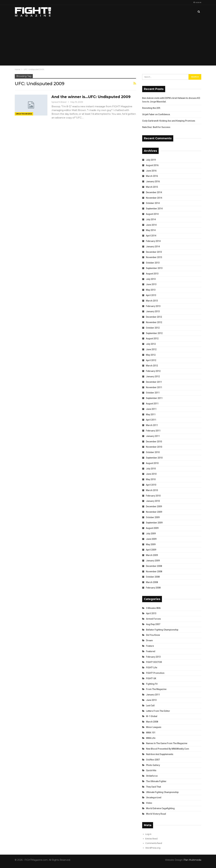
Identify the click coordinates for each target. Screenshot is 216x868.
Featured (151, 651)
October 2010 (153, 452)
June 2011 (151, 409)
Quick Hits (151, 770)
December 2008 (154, 566)
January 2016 (153, 181)
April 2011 (151, 420)
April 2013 (151, 295)
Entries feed (151, 839)
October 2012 (153, 328)
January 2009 (153, 561)
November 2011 (154, 387)
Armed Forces (153, 619)
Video (149, 803)
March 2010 (152, 490)
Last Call (150, 706)
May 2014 (151, 230)
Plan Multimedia (192, 860)
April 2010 (151, 485)
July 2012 (151, 344)
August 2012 (152, 339)
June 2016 (151, 171)
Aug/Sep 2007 (153, 624)
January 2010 (153, 501)
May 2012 (151, 355)
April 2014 (151, 236)
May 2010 (151, 479)
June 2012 (151, 349)
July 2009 (151, 534)
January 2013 (153, 311)
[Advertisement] (108, 42)
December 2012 (154, 317)
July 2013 (151, 279)
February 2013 (153, 306)
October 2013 (153, 263)
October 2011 (153, 393)
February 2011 (153, 431)
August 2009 (152, 528)
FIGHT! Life (152, 668)
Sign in (197, 2)
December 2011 (154, 382)
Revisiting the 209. (151, 108)
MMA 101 (151, 733)
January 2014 (153, 247)
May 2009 (151, 544)
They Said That (153, 787)
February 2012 (153, 371)
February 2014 (153, 241)
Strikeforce (152, 776)
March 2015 (152, 187)
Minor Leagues (154, 727)
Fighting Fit (152, 684)
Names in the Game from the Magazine (167, 743)
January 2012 (153, 376)
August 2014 (152, 214)
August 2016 (152, 165)
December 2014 (154, 192)
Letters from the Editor (158, 711)
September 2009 (154, 523)
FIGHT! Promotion (155, 673)
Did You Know (153, 635)
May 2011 (151, 414)
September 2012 (154, 333)
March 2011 (152, 425)
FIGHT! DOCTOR (154, 662)
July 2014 (151, 219)
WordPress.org (153, 848)
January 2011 (153, 436)
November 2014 (154, 198)
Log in (148, 834)
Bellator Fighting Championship (162, 630)
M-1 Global (152, 716)
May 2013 (151, 290)
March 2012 (152, 366)
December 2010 (154, 442)
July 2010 (151, 469)
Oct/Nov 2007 (153, 760)
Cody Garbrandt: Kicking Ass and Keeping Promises (169, 121)
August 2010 (152, 463)
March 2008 (152, 582)
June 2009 (151, 539)
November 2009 (154, 512)
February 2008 (153, 588)
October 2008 (153, 577)
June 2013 (151, 284)
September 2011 (154, 398)
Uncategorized (24, 114)
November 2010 (154, 447)
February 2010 (153, 496)
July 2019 (151, 160)
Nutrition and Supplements (160, 754)
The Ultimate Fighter (156, 781)
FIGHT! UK (151, 678)
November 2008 (154, 572)
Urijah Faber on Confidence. (156, 114)
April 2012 (151, 360)
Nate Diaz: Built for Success (156, 127)
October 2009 (153, 517)
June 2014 (151, 225)
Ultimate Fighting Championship (162, 792)
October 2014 (153, 203)
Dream (149, 640)
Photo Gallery (153, 765)
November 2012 (154, 322)
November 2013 (154, 257)
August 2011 (152, 404)
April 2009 (151, 550)
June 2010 (151, 474)
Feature (150, 646)
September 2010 (154, 458)
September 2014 (154, 209)
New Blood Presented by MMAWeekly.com (168, 749)
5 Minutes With (153, 608)
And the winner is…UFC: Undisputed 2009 (91, 97)
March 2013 (152, 301)
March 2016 (152, 176)
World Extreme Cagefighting (160, 808)
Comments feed (154, 843)
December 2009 (154, 506)
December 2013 (154, 252)
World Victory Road (156, 814)
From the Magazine (156, 689)
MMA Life (151, 738)
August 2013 (152, 274)
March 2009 (152, 555)
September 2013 (154, 268)
